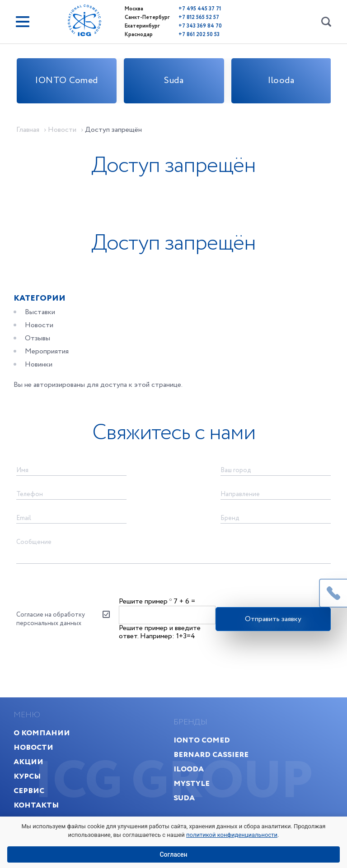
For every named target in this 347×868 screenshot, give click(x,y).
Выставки (40, 312)
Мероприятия (47, 351)
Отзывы (38, 338)
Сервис (29, 791)
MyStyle (192, 783)
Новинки (39, 364)
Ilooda (281, 81)
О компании (42, 733)
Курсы (27, 776)
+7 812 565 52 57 (199, 17)
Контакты (36, 805)
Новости (39, 325)
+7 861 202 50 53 (199, 35)
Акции (28, 762)
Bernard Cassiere (211, 754)
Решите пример (145, 601)
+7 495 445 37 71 (200, 9)
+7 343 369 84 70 (200, 26)
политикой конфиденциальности (232, 835)
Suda (174, 81)
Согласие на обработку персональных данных (51, 619)
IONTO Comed (67, 81)
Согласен (173, 854)
